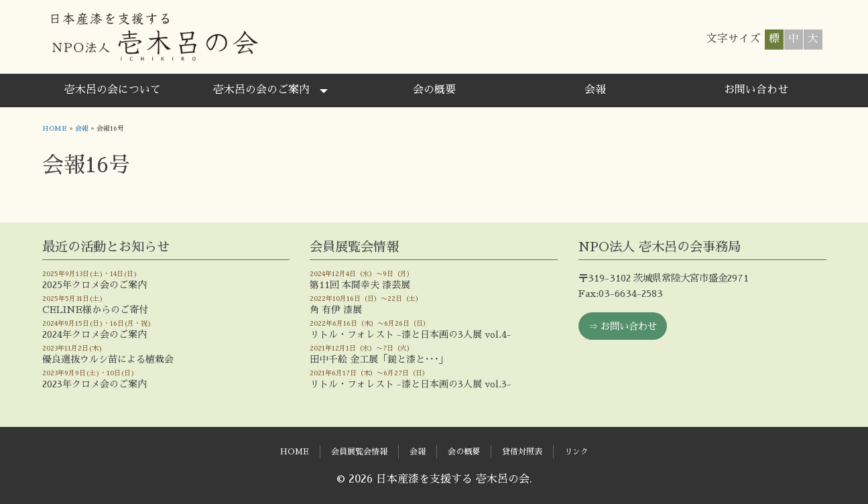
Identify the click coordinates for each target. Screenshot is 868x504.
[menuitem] (113, 90)
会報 (595, 90)
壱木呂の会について (113, 90)
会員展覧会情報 (359, 452)
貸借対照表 (522, 452)
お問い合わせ (756, 90)
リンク (576, 452)
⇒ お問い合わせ (623, 326)
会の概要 (434, 90)
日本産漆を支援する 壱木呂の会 (154, 37)
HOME (55, 129)
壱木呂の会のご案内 (261, 90)
